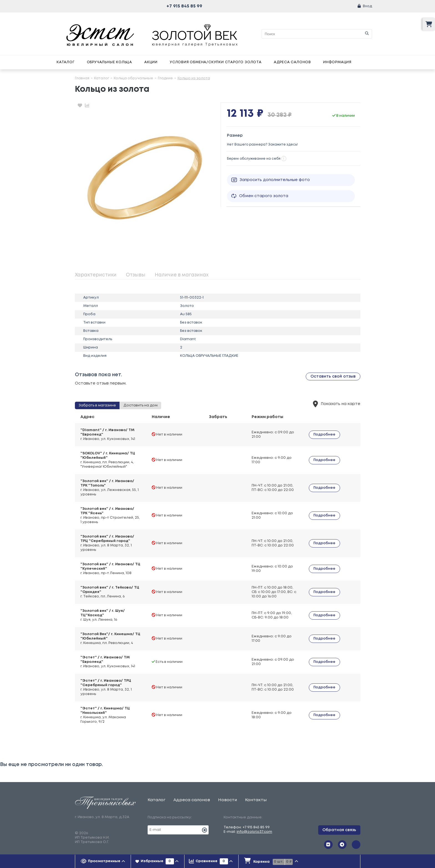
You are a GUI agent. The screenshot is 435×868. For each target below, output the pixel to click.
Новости (227, 800)
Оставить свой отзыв (333, 376)
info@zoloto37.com (254, 832)
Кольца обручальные (133, 78)
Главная (82, 78)
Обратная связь (339, 830)
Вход (367, 6)
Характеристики (96, 275)
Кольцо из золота (194, 78)
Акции (151, 62)
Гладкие (165, 78)
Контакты (256, 800)
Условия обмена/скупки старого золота (216, 62)
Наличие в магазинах (182, 275)
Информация (337, 62)
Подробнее (324, 435)
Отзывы (136, 275)
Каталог (66, 62)
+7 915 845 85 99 (184, 6)
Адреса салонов (292, 62)
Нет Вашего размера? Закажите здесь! (262, 145)
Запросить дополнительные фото (271, 180)
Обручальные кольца (109, 62)
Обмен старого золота (260, 196)
